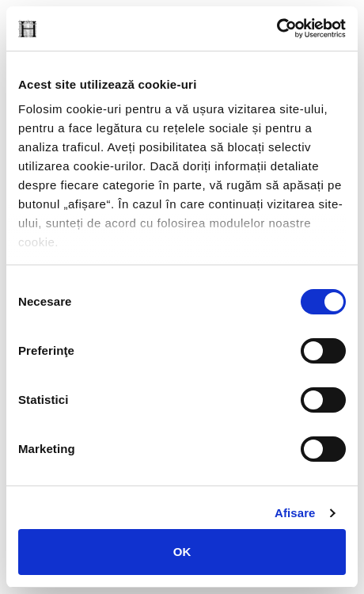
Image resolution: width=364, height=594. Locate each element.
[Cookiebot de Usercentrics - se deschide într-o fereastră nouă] (277, 29)
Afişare (295, 513)
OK (182, 552)
